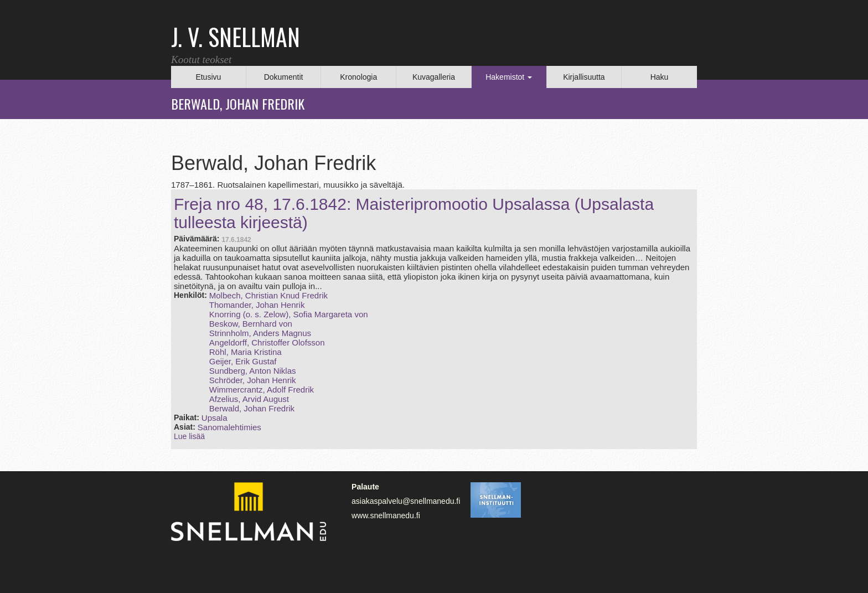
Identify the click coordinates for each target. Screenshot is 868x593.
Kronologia (358, 77)
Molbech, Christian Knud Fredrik (268, 295)
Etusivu (208, 77)
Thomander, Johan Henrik (257, 305)
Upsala (215, 418)
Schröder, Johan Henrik (253, 380)
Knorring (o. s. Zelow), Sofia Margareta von (289, 314)
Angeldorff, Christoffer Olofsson (267, 342)
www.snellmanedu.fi (386, 515)
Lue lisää (189, 436)
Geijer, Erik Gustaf (243, 361)
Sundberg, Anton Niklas (253, 371)
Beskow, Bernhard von (251, 324)
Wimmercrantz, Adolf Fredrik (262, 390)
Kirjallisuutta (584, 77)
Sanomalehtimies (229, 427)
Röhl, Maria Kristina (246, 352)
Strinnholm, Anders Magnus (260, 333)
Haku (660, 77)
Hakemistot (509, 77)
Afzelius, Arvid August (249, 399)
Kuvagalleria (434, 77)
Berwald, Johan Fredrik (252, 408)
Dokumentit (284, 77)
